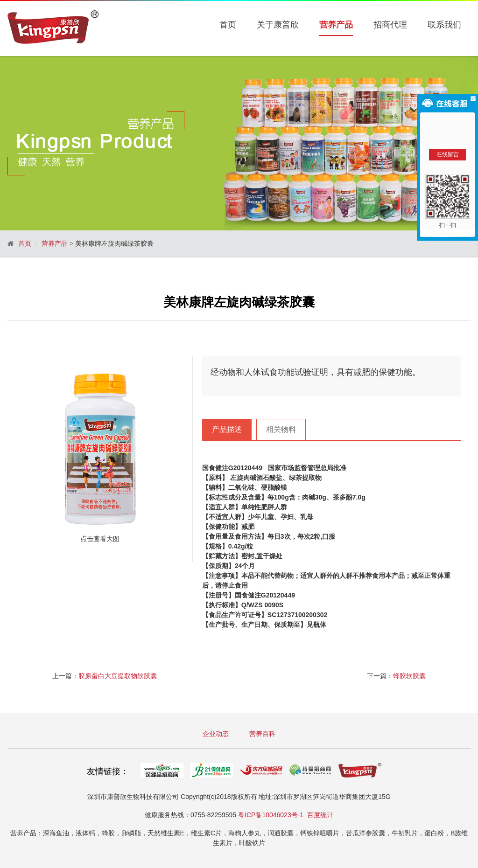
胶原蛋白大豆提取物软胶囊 (118, 676)
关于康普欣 (278, 25)
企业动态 (216, 734)
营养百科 (262, 734)
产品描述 (227, 429)
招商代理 (390, 25)
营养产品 (336, 25)
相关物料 (281, 429)
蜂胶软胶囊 (409, 676)
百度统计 (320, 815)
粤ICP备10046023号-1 (271, 815)
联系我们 (444, 25)
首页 (228, 25)
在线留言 (448, 154)
